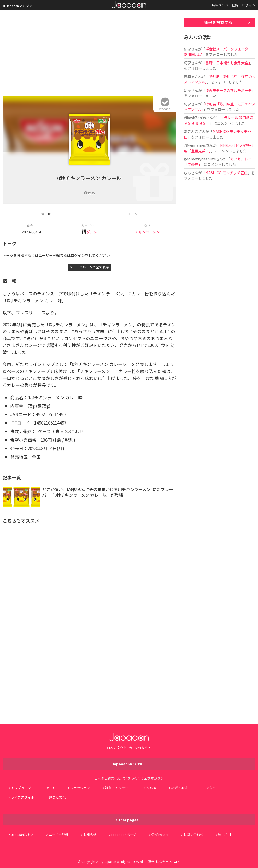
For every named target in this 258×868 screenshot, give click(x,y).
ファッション (80, 788)
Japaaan (129, 5)
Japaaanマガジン (17, 6)
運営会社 (225, 834)
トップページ (21, 788)
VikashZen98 (195, 117)
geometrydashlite (200, 159)
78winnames (195, 145)
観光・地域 (179, 788)
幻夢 (187, 49)
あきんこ (191, 131)
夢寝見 (189, 76)
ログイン (249, 5)
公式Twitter (160, 834)
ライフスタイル (23, 797)
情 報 (46, 214)
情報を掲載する (218, 22)
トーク (133, 214)
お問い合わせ (193, 834)
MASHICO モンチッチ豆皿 (226, 173)
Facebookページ (124, 834)
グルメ (92, 232)
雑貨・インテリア (118, 788)
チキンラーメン (147, 232)
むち (187, 173)
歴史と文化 (57, 797)
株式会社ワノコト (168, 861)
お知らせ (90, 834)
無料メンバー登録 (225, 5)
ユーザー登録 (58, 834)
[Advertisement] (89, 54)
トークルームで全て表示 (90, 267)
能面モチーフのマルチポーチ (228, 90)
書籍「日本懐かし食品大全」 (228, 63)
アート (51, 788)
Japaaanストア (22, 834)
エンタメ (209, 788)
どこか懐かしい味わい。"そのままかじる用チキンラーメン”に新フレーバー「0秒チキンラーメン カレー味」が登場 (108, 492)
